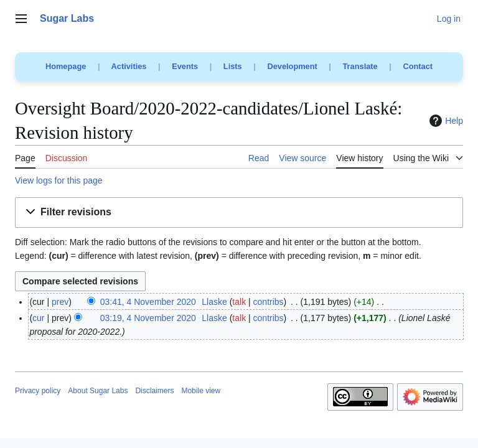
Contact (418, 66)
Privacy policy (38, 391)
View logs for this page (59, 180)
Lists (233, 66)
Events (185, 66)
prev (60, 302)
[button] (239, 212)
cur (38, 318)
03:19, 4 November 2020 (148, 318)
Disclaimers (154, 391)
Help (445, 121)
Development (292, 66)
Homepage (66, 66)
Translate (360, 66)
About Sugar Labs (98, 391)
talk (239, 302)
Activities (129, 66)
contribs (269, 302)
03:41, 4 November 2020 (148, 302)
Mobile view (201, 391)
